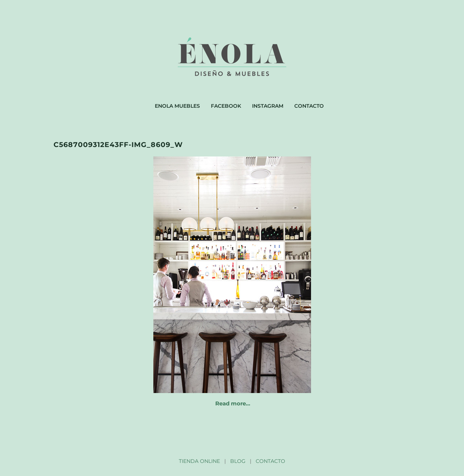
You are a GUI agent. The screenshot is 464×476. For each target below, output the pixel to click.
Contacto (309, 106)
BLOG (238, 461)
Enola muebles (177, 106)
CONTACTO (270, 461)
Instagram (268, 106)
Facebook (226, 106)
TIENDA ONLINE (199, 461)
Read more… (233, 403)
